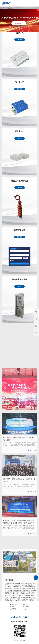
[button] (18, 483)
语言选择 (31, 3)
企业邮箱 (13, 607)
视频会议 (13, 604)
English (26, 609)
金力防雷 (13, 609)
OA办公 (26, 604)
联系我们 (26, 607)
